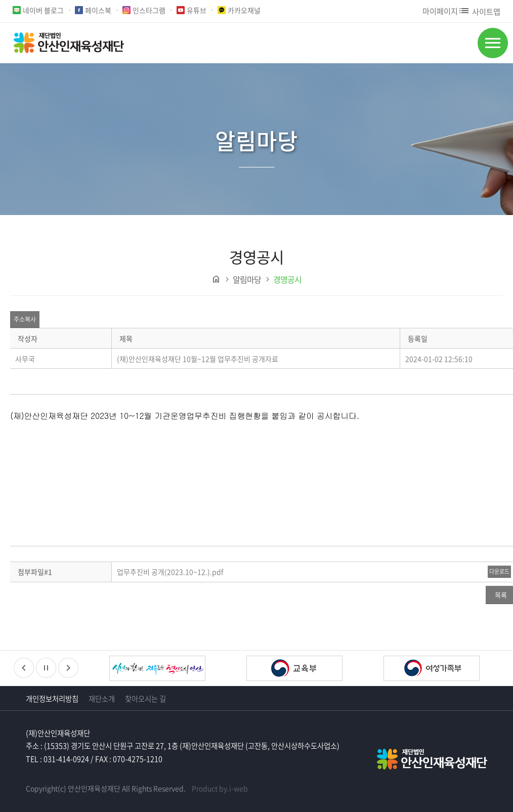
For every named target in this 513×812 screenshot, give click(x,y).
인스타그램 (149, 10)
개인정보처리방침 (52, 699)
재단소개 (102, 699)
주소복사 (25, 319)
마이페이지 (440, 11)
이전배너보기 (24, 668)
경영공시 (287, 279)
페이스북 (98, 10)
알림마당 (247, 279)
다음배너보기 (68, 668)
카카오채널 (244, 10)
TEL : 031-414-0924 (57, 759)
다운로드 (499, 571)
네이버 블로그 (43, 10)
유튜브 (197, 10)
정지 (46, 668)
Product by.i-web (220, 788)
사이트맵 (479, 11)
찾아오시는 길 (145, 699)
